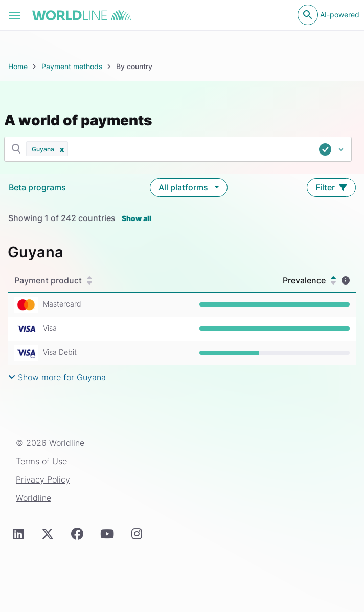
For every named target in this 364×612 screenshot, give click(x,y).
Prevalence (309, 280)
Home (18, 66)
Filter (331, 187)
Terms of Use (41, 461)
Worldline (33, 498)
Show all (136, 218)
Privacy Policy (43, 479)
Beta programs (37, 187)
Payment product (53, 280)
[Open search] (308, 15)
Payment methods (72, 66)
